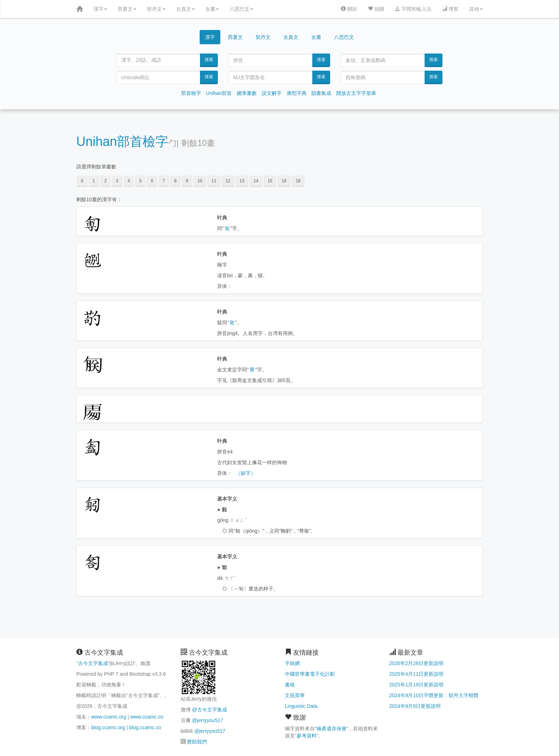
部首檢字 (191, 93)
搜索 (209, 60)
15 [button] (270, 181)
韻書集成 (321, 93)
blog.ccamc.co (145, 727)
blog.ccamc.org (108, 727)
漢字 (100, 9)
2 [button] (105, 181)
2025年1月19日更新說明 (417, 685)
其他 (476, 9)
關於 (349, 9)
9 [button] (187, 181)
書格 (290, 685)
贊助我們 (197, 742)
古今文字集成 (93, 663)
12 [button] (228, 181)
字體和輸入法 (413, 9)
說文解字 (272, 93)
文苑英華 (295, 695)
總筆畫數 (247, 93)
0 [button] (82, 181)
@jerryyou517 (207, 720)
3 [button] (117, 181)
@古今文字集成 (209, 710)
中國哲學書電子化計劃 (310, 674)
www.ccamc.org (109, 717)
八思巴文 (241, 9)
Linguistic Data (301, 706)
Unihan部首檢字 (122, 141)
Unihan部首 (219, 93)
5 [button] (140, 181)
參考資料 (307, 736)
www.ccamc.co (147, 717)
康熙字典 (297, 93)
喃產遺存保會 (332, 729)
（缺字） (246, 473)
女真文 (185, 9)
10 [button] (200, 181)
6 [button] (152, 181)
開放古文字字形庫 (356, 93)
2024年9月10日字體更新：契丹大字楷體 (434, 695)
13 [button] (242, 181)
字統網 (292, 663)
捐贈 (376, 9)
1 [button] (94, 181)
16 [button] (284, 181)
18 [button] (298, 181)
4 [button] (129, 181)
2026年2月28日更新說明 (417, 663)
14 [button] (256, 181)
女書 (212, 9)
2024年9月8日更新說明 (415, 706)
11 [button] (214, 181)
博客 (450, 9)
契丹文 (156, 9)
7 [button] (164, 181)
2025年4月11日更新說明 (417, 674)
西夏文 (127, 9)
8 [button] (176, 181)
